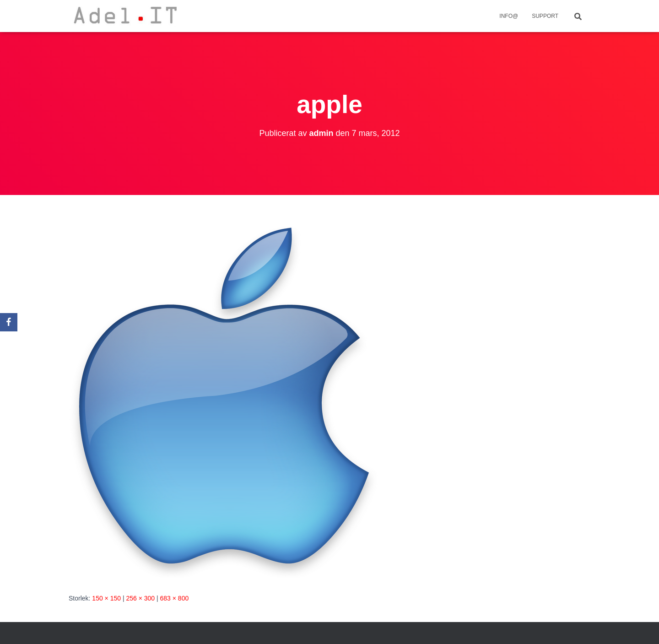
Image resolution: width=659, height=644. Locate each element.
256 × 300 (140, 598)
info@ (509, 16)
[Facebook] (9, 322)
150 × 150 (106, 598)
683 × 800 (175, 598)
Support (545, 16)
